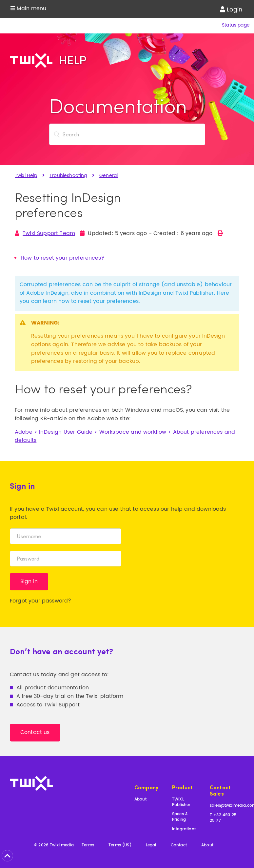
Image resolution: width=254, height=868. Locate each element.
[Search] (127, 134)
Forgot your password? (40, 601)
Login (231, 10)
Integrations (184, 829)
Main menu (28, 9)
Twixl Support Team (49, 233)
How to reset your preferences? (63, 258)
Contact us (35, 732)
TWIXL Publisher (181, 802)
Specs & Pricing (180, 817)
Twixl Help (26, 176)
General (108, 176)
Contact (179, 846)
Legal (151, 846)
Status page (236, 25)
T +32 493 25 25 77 (223, 818)
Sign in (29, 582)
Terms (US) (120, 846)
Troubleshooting (68, 176)
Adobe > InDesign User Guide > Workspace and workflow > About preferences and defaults (125, 436)
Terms (88, 846)
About (140, 800)
